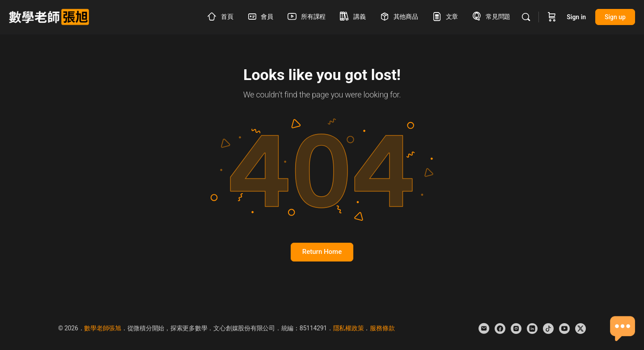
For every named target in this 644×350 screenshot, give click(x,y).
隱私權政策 (349, 328)
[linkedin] (532, 329)
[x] (580, 329)
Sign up (615, 17)
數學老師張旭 (103, 328)
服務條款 (382, 328)
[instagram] (516, 329)
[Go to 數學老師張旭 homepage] (49, 16)
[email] (484, 329)
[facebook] (500, 329)
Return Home (322, 252)
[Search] (526, 17)
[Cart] (552, 17)
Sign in (576, 17)
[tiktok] (548, 329)
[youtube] (564, 329)
